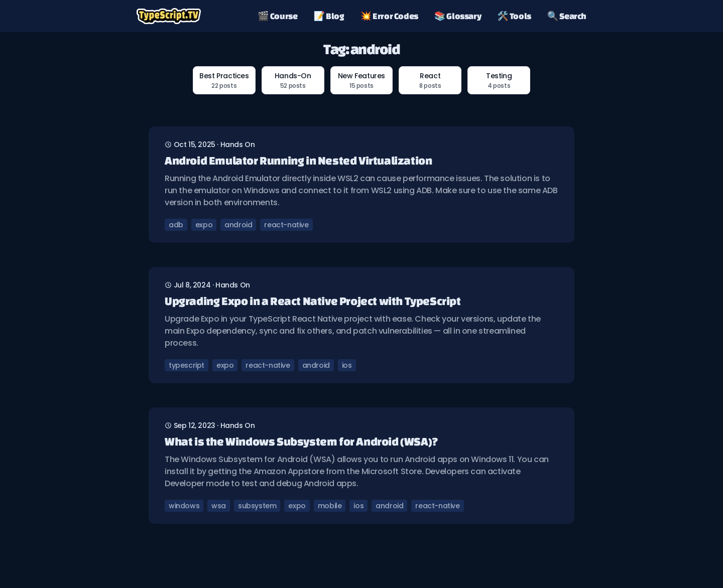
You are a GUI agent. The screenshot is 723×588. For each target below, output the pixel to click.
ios (347, 365)
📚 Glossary (458, 16)
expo (204, 225)
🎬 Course (277, 16)
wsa (219, 506)
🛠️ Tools (514, 16)
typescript (187, 365)
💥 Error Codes (389, 16)
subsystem (257, 506)
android (238, 225)
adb (176, 225)
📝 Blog (329, 16)
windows (184, 506)
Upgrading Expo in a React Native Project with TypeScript (313, 301)
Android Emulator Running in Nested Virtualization (298, 160)
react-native (286, 225)
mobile (330, 506)
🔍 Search (567, 16)
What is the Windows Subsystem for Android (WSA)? (302, 441)
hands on (238, 144)
